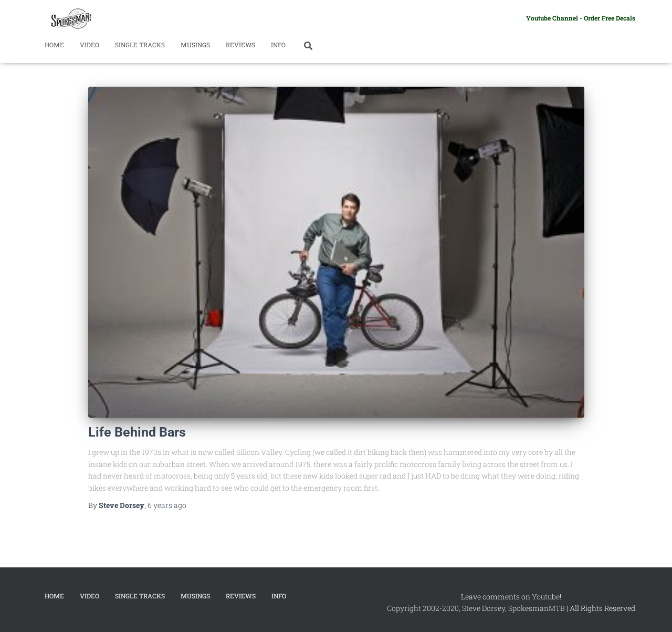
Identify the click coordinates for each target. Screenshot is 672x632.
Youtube (546, 597)
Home (54, 45)
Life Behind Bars (137, 432)
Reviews (240, 45)
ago (167, 505)
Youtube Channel (552, 18)
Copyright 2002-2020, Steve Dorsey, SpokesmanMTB (476, 608)
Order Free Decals (610, 18)
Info (278, 45)
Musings (195, 45)
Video (90, 45)
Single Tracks (140, 45)
